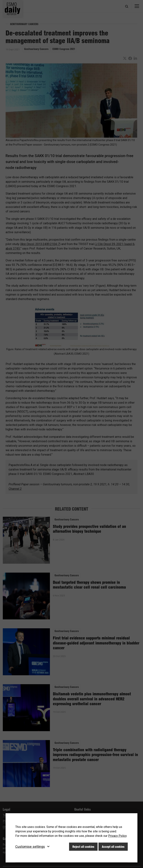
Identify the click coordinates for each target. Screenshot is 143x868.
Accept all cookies (113, 847)
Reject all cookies (83, 847)
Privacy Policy (117, 836)
